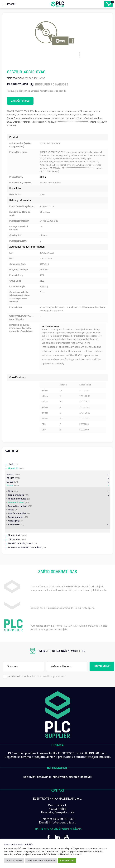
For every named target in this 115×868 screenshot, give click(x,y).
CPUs (11, 500)
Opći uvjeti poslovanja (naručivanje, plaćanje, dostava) (58, 786)
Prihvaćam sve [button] (67, 861)
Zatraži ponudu (22, 101)
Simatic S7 (13, 477)
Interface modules (17, 522)
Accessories (14, 530)
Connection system (18, 515)
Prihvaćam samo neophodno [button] (41, 861)
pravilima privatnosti (54, 685)
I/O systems (14, 548)
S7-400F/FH (14, 533)
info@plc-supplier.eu (63, 831)
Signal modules (16, 504)
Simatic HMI (14, 544)
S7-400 (10, 494)
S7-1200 (10, 483)
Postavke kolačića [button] (14, 861)
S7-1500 (10, 487)
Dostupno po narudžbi (52, 85)
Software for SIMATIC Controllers (24, 556)
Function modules (17, 507)
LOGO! (11, 473)
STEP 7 (43, 178)
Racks (11, 518)
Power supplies (16, 526)
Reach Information (51, 331)
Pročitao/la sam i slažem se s (34, 685)
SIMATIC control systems (20, 552)
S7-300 (10, 490)
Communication (16, 511)
